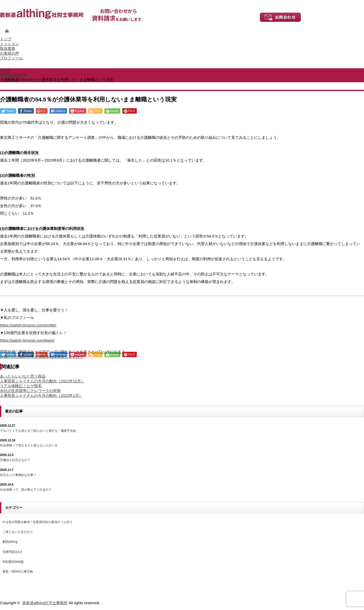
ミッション (9, 44)
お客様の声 (9, 53)
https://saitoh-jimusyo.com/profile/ (28, 325)
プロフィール (11, 58)
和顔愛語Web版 (13, 562)
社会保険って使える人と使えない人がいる (29, 445)
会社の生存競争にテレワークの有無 (30, 391)
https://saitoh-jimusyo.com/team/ (27, 340)
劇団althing (10, 542)
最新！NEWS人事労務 (18, 572)
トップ (6, 39)
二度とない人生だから (18, 532)
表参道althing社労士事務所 (45, 603)
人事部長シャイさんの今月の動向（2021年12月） (42, 381)
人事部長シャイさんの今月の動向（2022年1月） (41, 395)
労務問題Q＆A (12, 552)
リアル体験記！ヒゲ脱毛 (21, 386)
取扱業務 (8, 48)
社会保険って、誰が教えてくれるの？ (26, 490)
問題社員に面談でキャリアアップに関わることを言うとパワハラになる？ (63, 352)
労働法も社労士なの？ (15, 460)
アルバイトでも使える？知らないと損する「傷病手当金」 (39, 431)
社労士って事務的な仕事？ (18, 475)
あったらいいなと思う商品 (23, 376)
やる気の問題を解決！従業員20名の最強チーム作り (38, 522)
